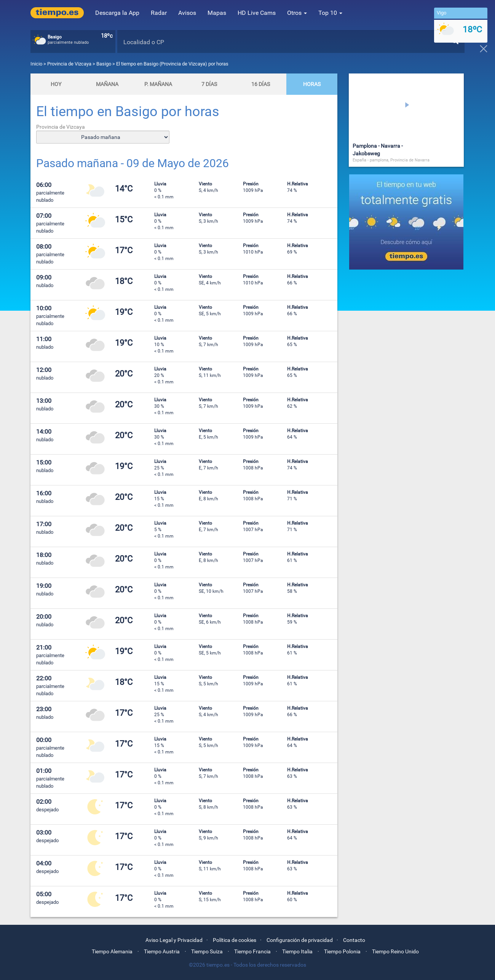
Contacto (354, 940)
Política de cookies (235, 940)
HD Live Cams (257, 13)
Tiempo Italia (297, 951)
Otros (297, 13)
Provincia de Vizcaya (70, 64)
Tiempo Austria (162, 951)
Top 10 (330, 13)
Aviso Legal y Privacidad (174, 940)
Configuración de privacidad (300, 940)
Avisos (187, 13)
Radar (159, 13)
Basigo (104, 64)
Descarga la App (117, 13)
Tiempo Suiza (207, 951)
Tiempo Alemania (112, 951)
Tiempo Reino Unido (395, 951)
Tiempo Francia (252, 951)
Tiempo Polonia (342, 951)
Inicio (36, 64)
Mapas (217, 13)
